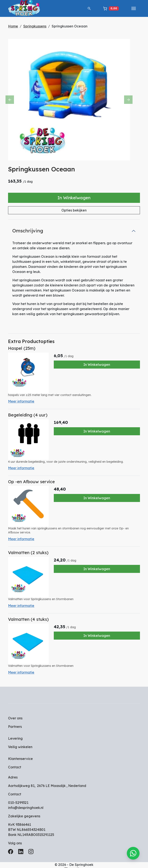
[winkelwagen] (109, 8)
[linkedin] (24, 847)
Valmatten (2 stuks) (30, 549)
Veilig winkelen (22, 741)
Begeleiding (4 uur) (30, 415)
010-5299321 (20, 797)
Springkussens (37, 26)
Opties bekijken (74, 211)
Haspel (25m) (24, 349)
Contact (17, 761)
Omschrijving (30, 232)
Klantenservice (23, 753)
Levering (17, 733)
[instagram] (34, 847)
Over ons (17, 712)
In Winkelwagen (74, 199)
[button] (87, 8)
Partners (17, 721)
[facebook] (14, 847)
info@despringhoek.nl (28, 802)
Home (15, 26)
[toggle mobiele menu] (131, 8)
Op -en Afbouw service (34, 480)
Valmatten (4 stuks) (30, 615)
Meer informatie (23, 401)
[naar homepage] (27, 8)
